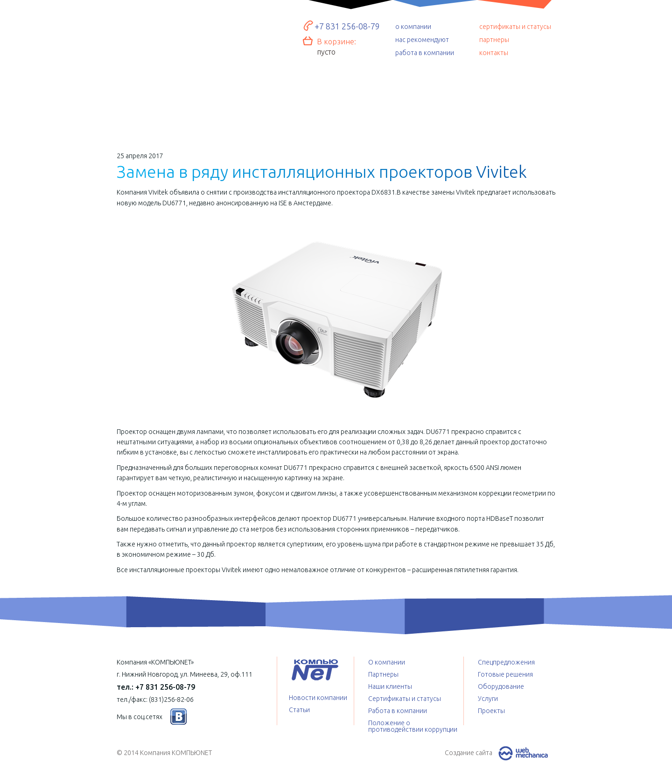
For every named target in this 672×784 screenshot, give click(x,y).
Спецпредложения (426, 105)
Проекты (514, 103)
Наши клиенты (390, 686)
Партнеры (383, 674)
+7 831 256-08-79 (347, 26)
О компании (387, 662)
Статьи (299, 710)
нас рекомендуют (422, 40)
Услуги (336, 105)
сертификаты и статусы (515, 27)
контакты (494, 53)
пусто (326, 52)
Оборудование (247, 101)
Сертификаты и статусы (405, 699)
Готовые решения (157, 98)
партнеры (494, 40)
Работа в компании (398, 711)
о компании (413, 27)
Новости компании (318, 698)
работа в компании (425, 53)
